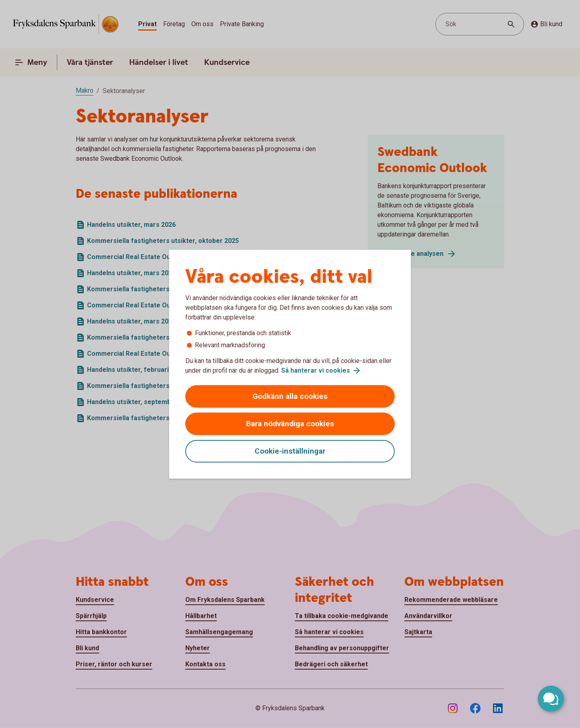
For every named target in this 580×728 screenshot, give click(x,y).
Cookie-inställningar (290, 451)
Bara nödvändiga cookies (290, 424)
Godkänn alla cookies (290, 396)
